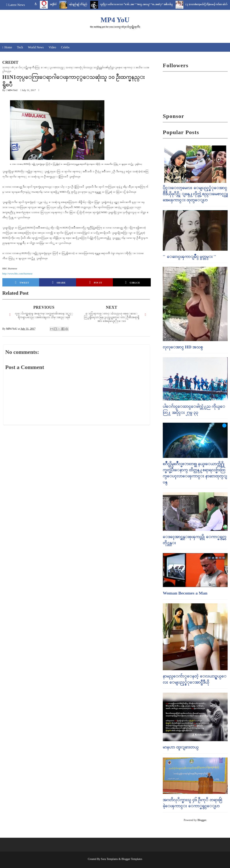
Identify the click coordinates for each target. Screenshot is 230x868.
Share (59, 282)
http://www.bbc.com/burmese (17, 274)
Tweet (22, 282)
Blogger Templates (132, 859)
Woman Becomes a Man (185, 593)
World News (36, 47)
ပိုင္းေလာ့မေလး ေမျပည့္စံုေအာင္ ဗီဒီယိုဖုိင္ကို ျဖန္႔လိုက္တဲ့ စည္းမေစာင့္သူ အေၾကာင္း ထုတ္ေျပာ (195, 194)
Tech (20, 47)
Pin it (96, 282)
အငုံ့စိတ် (66, 4)
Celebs (65, 47)
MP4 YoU (115, 20)
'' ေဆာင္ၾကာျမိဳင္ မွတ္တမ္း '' (189, 256)
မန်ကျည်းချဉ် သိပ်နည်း (91, 4)
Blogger (202, 820)
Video (52, 47)
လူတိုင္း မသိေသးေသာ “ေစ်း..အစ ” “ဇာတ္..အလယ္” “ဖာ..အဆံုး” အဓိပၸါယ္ (149, 4)
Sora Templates (109, 859)
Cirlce (133, 282)
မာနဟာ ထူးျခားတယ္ (181, 747)
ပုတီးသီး (46, 4)
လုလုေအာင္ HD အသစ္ (183, 347)
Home (8, 47)
